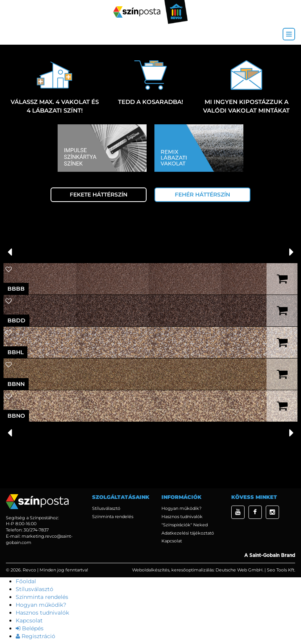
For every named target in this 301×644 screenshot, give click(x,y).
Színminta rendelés (113, 517)
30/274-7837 (36, 530)
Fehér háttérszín (202, 195)
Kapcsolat (172, 541)
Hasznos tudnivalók (182, 517)
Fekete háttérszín (99, 195)
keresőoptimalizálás (192, 570)
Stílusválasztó (106, 508)
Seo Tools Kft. (281, 570)
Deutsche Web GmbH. (239, 570)
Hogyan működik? (181, 508)
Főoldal (26, 581)
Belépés (30, 628)
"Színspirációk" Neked (185, 525)
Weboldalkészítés (151, 570)
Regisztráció (35, 636)
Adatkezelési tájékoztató (188, 533)
